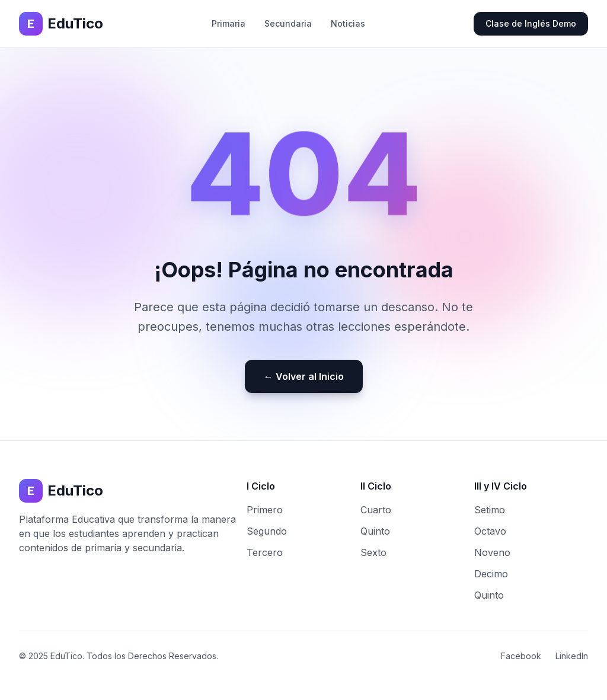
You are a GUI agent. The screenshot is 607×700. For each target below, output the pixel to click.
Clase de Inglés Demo (531, 23)
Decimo (491, 574)
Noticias (348, 23)
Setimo (490, 510)
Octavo (490, 531)
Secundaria (288, 23)
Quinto (375, 531)
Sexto (373, 552)
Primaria (229, 23)
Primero (265, 510)
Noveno (492, 552)
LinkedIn (572, 656)
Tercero (265, 552)
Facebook (521, 656)
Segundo (267, 531)
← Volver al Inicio (304, 376)
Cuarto (376, 510)
